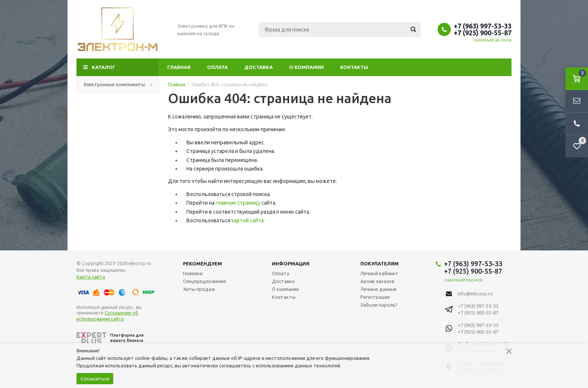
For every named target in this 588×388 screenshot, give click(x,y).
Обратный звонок (492, 40)
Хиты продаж (199, 289)
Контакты (354, 67)
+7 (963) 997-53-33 (483, 26)
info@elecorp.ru (475, 294)
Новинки (193, 273)
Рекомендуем (202, 264)
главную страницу (238, 203)
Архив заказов (377, 281)
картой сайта (247, 220)
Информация (291, 264)
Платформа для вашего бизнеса (110, 338)
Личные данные (379, 289)
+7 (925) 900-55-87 (483, 33)
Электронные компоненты (118, 84)
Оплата (217, 67)
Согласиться (95, 379)
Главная (179, 67)
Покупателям (379, 264)
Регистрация (375, 297)
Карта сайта (91, 277)
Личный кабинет (379, 273)
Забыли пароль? (379, 305)
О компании (306, 67)
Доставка (258, 67)
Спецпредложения (204, 281)
